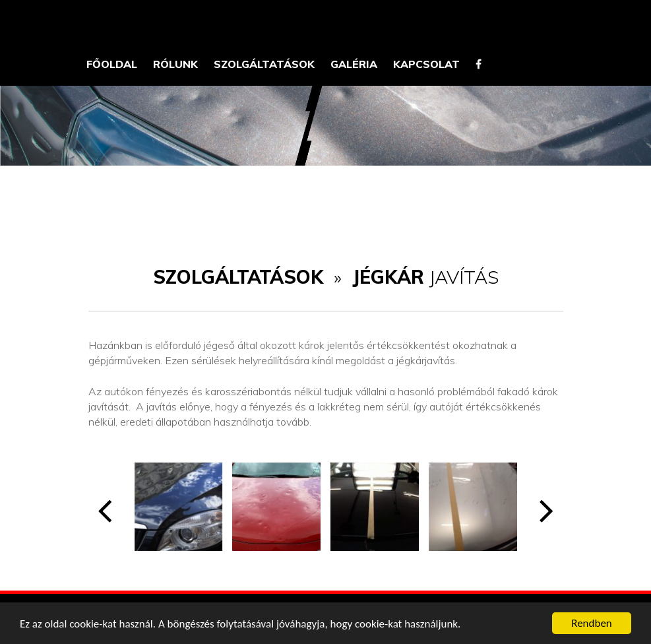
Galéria (354, 64)
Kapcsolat (426, 64)
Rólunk (175, 64)
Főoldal (112, 64)
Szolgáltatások (264, 64)
